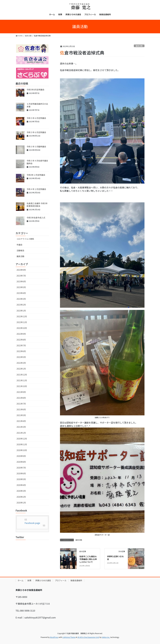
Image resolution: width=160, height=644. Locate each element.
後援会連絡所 (76, 580)
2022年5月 (21, 357)
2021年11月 (22, 380)
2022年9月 (21, 334)
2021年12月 (22, 375)
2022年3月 (21, 363)
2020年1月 (21, 503)
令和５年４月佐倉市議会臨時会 (37, 162)
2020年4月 (21, 485)
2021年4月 (21, 421)
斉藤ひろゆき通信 (43, 580)
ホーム (21, 580)
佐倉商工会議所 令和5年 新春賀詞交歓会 (37, 205)
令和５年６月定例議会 (36, 118)
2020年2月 (21, 497)
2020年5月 (21, 479)
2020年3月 (21, 491)
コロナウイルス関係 (25, 239)
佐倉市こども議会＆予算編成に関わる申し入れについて (88, 559)
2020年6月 (21, 473)
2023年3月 (21, 299)
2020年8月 (21, 462)
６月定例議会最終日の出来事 (37, 105)
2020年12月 (22, 439)
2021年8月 (21, 398)
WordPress (54, 637)
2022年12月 (22, 316)
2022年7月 (21, 345)
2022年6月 (21, 351)
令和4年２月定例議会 (36, 175)
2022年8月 (21, 340)
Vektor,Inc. (106, 637)
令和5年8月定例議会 (36, 90)
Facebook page (32, 523)
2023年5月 (21, 287)
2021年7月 (21, 404)
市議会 (20, 245)
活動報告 (21, 250)
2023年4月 (21, 293)
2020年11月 (22, 444)
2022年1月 (21, 369)
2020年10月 (22, 450)
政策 (29, 580)
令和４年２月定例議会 (36, 189)
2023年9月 (21, 270)
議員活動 (139, 46)
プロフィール (61, 580)
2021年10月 (22, 386)
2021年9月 (21, 392)
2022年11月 (22, 322)
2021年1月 (21, 433)
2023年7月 (21, 276)
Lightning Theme (69, 637)
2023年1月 (21, 311)
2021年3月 (21, 427)
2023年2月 (21, 305)
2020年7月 (21, 468)
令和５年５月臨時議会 (36, 147)
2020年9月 (21, 456)
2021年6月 (21, 409)
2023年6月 (21, 281)
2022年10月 (22, 328)
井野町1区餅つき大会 (115, 558)
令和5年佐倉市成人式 (36, 218)
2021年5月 (21, 415)
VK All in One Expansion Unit (88, 637)
